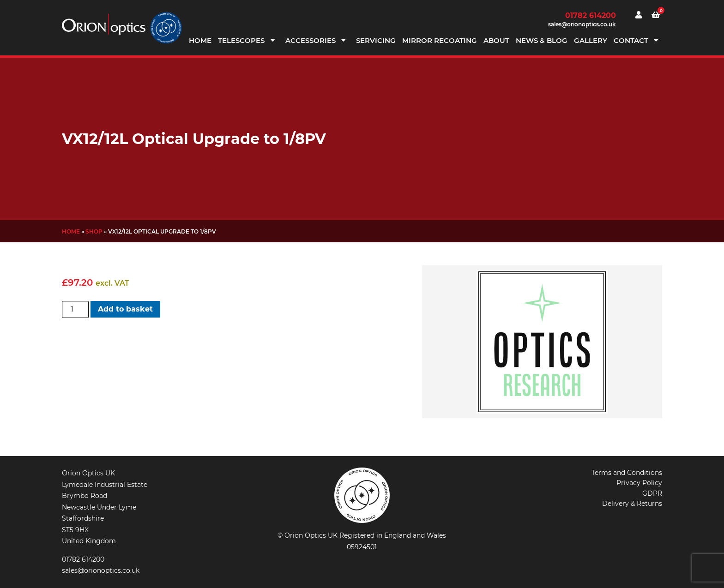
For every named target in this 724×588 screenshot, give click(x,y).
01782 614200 (591, 15)
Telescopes (241, 40)
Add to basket (125, 309)
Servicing (376, 40)
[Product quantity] (75, 309)
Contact (631, 40)
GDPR (652, 493)
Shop (94, 231)
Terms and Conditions (627, 473)
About (496, 40)
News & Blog (542, 40)
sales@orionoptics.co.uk (582, 24)
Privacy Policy (639, 483)
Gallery (591, 40)
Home (200, 40)
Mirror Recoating (440, 40)
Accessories (311, 40)
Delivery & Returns (632, 504)
